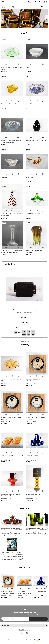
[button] (45, 2)
